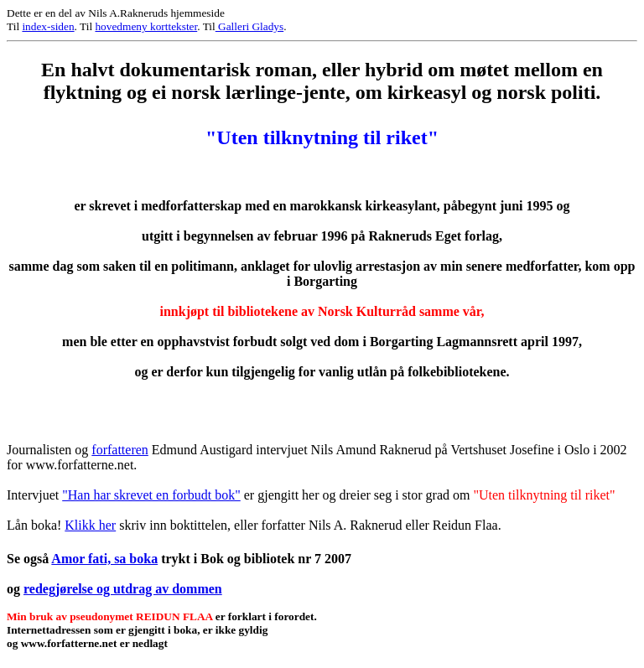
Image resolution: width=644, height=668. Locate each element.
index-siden (48, 26)
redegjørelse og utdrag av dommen (123, 589)
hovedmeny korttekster (146, 26)
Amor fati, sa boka (104, 559)
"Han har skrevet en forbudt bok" (151, 495)
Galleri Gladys (249, 26)
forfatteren (120, 450)
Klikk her (90, 525)
